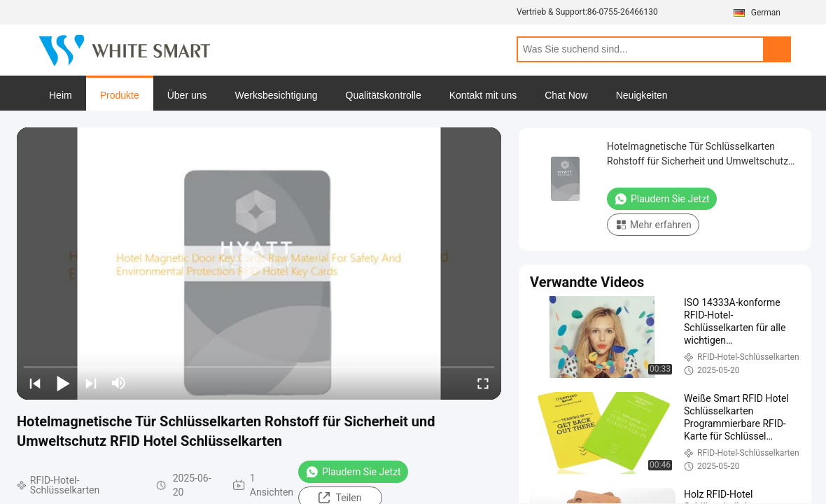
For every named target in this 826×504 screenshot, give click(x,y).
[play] (259, 264)
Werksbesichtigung (276, 95)
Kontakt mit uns (483, 95)
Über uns (187, 95)
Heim (61, 95)
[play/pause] (63, 383)
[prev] (35, 383)
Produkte (120, 95)
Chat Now (566, 95)
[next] (91, 383)
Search (777, 49)
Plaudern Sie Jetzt (353, 472)
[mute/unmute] (119, 383)
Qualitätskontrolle (384, 95)
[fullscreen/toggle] (483, 383)
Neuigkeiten (642, 95)
